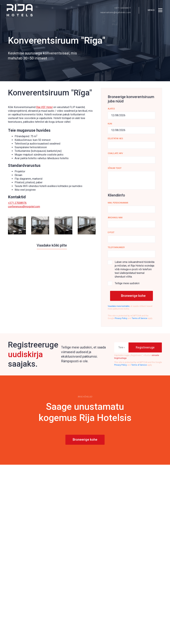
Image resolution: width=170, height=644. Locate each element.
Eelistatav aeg (115, 139)
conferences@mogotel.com (24, 207)
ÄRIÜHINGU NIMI (115, 218)
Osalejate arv (115, 153)
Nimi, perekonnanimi (118, 203)
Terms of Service (140, 318)
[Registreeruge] (145, 347)
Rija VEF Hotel (44, 107)
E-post (111, 232)
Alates (111, 109)
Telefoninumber (116, 247)
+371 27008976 (17, 203)
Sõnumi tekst (115, 168)
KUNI (110, 124)
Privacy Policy (121, 318)
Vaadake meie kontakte (119, 306)
